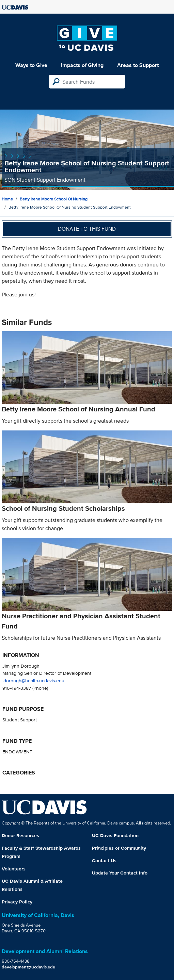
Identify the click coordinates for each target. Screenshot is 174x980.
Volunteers (14, 869)
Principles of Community (119, 848)
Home (7, 199)
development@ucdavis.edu (29, 967)
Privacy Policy (17, 902)
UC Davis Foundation (115, 835)
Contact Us (104, 861)
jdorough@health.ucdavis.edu (33, 680)
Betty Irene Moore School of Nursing (54, 199)
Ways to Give (31, 65)
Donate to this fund (87, 229)
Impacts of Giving (82, 65)
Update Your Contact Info (120, 873)
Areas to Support (138, 65)
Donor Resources (20, 835)
